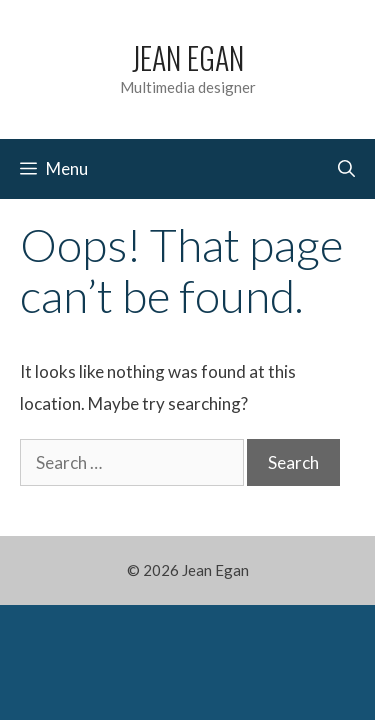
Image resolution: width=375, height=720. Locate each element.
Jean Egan (188, 57)
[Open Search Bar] (346, 169)
